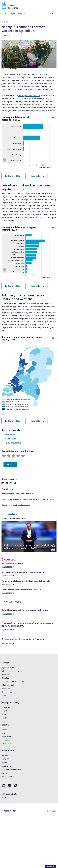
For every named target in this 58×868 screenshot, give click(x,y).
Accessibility (6, 766)
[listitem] (3, 483)
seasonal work (11, 439)
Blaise (4, 696)
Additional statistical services (13, 682)
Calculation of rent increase (12, 672)
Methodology (7, 693)
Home (6, 22)
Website (5, 756)
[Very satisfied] (25, 456)
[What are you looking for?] (29, 14)
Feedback (51, 867)
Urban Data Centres (9, 686)
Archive (4, 773)
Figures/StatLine (8, 668)
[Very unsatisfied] (4, 456)
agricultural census (13, 443)
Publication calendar (9, 794)
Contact (4, 730)
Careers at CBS (7, 744)
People (4, 711)
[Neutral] (15, 456)
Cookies (5, 763)
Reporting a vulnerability (11, 770)
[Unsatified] (9, 456)
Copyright (5, 759)
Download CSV (12, 176)
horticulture (10, 435)
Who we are (6, 737)
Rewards (5, 718)
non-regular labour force (29, 96)
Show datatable (36, 176)
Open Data (6, 675)
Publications (6, 689)
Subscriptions (7, 777)
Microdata (5, 679)
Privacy (4, 715)
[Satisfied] (20, 456)
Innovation (6, 741)
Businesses (6, 708)
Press (4, 734)
